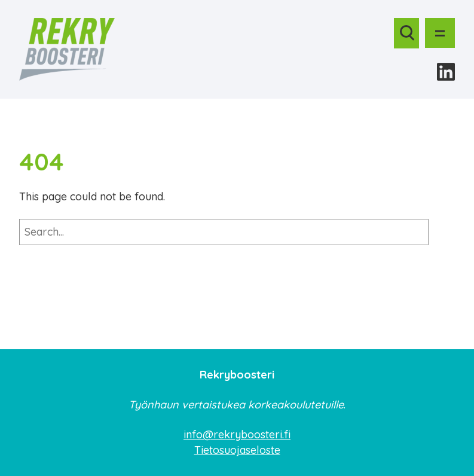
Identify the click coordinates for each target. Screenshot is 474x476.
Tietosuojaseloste (237, 450)
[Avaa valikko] (440, 33)
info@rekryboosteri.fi (237, 434)
